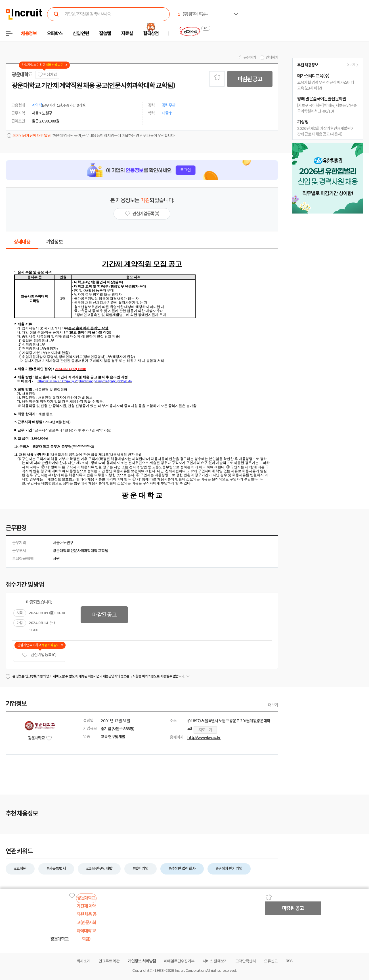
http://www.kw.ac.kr (204, 738)
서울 (56, 543)
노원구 (68, 543)
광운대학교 (22, 75)
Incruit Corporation (190, 971)
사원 (56, 559)
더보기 (273, 705)
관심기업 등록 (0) (39, 655)
